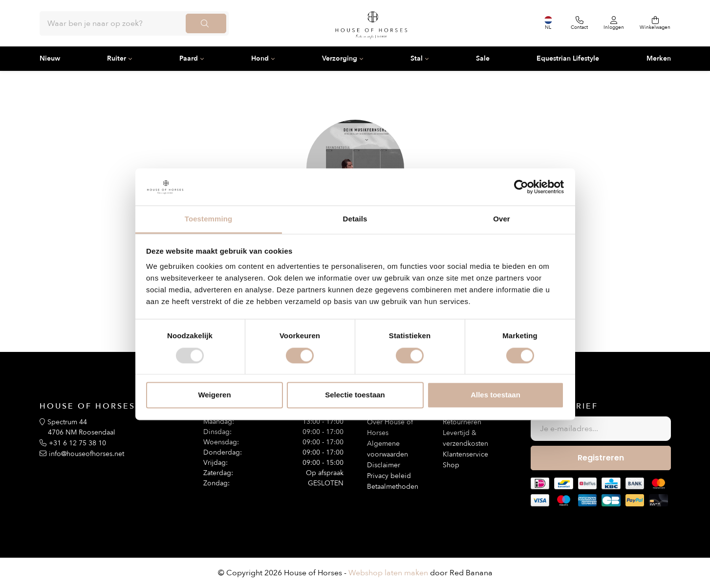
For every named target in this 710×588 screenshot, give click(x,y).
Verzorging (340, 58)
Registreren (601, 458)
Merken (659, 58)
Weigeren (214, 395)
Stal (417, 58)
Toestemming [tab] (209, 219)
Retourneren (462, 422)
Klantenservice (465, 454)
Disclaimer (384, 465)
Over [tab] (502, 219)
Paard (189, 58)
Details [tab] (355, 219)
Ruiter (117, 58)
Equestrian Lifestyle (568, 58)
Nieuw (50, 58)
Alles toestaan (495, 395)
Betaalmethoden (393, 487)
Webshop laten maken (388, 573)
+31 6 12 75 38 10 (77, 443)
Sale (483, 58)
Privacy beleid (389, 476)
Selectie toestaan (355, 395)
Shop (451, 465)
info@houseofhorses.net (86, 454)
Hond (260, 58)
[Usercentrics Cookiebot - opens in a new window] (521, 187)
